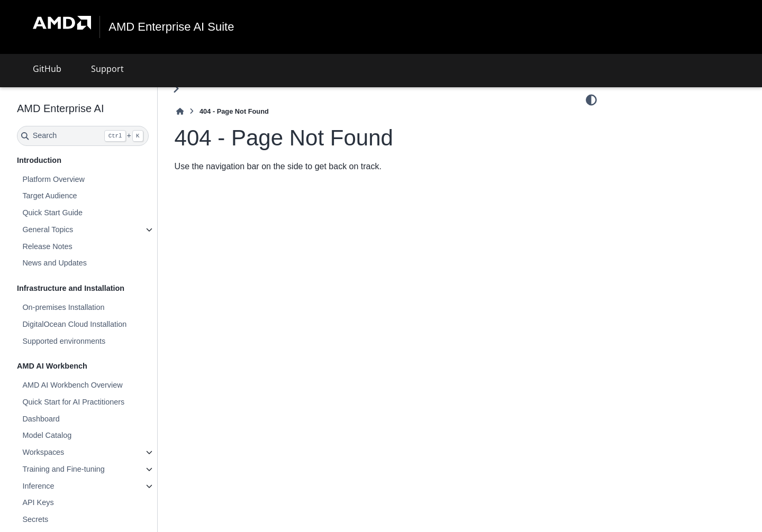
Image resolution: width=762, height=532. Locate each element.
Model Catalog (47, 435)
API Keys (38, 502)
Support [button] (107, 69)
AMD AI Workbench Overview (72, 385)
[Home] (180, 111)
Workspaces (43, 452)
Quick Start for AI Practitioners (73, 402)
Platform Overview (53, 179)
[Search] (83, 136)
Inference (38, 486)
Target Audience (49, 196)
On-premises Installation (63, 307)
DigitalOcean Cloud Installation (74, 324)
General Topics (48, 230)
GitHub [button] (47, 69)
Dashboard (41, 418)
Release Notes (47, 246)
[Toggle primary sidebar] (176, 89)
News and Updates (55, 263)
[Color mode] (591, 100)
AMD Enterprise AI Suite (171, 27)
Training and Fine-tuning (63, 469)
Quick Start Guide (52, 213)
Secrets (35, 519)
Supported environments (64, 341)
